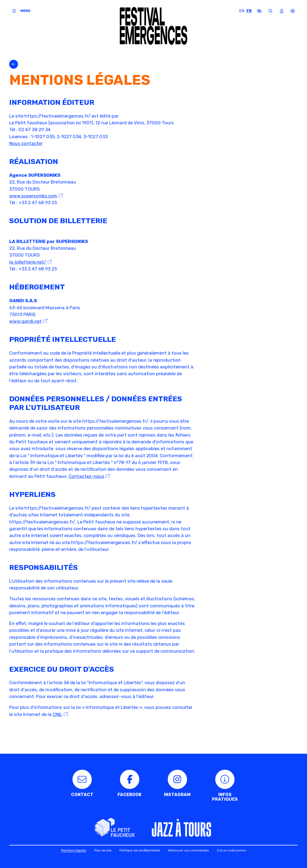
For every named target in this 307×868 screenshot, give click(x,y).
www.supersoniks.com (36, 196)
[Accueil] (154, 26)
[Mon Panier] (293, 11)
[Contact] (82, 783)
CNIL (60, 714)
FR (249, 11)
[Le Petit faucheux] (115, 828)
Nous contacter (26, 143)
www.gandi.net (28, 321)
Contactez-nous (89, 476)
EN (242, 11)
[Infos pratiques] (225, 786)
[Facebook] (130, 783)
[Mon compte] (282, 11)
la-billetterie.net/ (31, 262)
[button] (259, 11)
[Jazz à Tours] (181, 829)
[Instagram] (177, 783)
